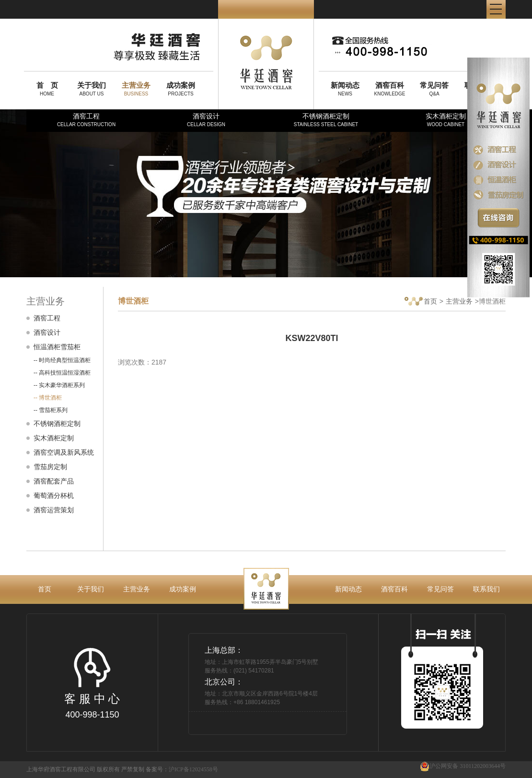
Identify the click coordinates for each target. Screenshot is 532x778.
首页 (421, 302)
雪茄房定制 (50, 467)
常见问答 (440, 589)
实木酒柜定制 (446, 120)
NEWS (345, 89)
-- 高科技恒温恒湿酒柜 (62, 373)
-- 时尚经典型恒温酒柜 (62, 360)
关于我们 (91, 589)
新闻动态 (348, 589)
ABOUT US (92, 89)
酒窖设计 (206, 120)
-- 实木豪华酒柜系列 (59, 385)
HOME (47, 89)
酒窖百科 (394, 589)
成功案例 (183, 589)
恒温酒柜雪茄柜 (57, 347)
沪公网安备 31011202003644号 (463, 766)
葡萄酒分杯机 (54, 495)
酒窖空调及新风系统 (64, 452)
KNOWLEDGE (390, 89)
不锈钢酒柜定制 (326, 120)
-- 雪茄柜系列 (51, 410)
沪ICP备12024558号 (193, 769)
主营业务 (459, 301)
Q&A (434, 89)
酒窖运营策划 (54, 510)
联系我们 (486, 589)
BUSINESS (136, 89)
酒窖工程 (86, 120)
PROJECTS (181, 89)
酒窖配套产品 (54, 481)
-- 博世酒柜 (48, 398)
